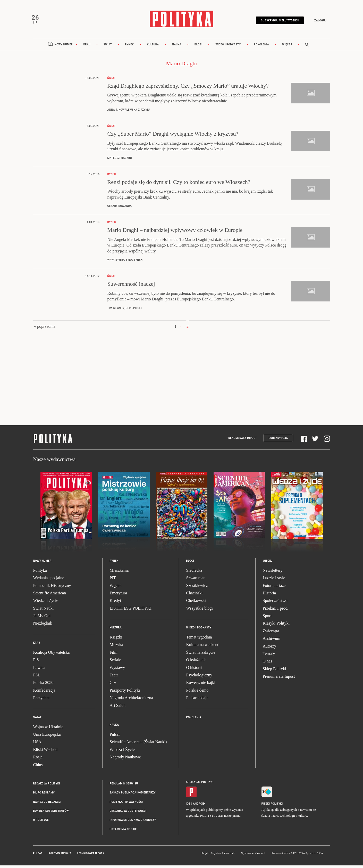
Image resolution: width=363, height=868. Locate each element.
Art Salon (118, 708)
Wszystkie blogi (200, 611)
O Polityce (41, 823)
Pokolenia (262, 47)
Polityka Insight (60, 856)
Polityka (40, 573)
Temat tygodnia (199, 640)
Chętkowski (196, 603)
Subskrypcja (278, 441)
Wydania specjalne (49, 580)
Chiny (38, 767)
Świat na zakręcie (201, 655)
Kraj (87, 47)
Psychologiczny (199, 678)
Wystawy (117, 670)
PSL (37, 678)
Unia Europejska (47, 737)
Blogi (199, 47)
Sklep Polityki (275, 671)
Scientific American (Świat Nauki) (138, 745)
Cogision (216, 856)
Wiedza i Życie (46, 603)
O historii (194, 670)
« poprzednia (45, 329)
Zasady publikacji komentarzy (133, 795)
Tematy (269, 656)
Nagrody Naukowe (125, 760)
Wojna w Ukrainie (48, 729)
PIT (113, 580)
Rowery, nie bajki (201, 685)
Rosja (38, 760)
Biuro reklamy (44, 795)
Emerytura (119, 596)
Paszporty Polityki (125, 693)
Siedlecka (194, 573)
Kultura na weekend (203, 647)
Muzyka (116, 647)
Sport (267, 618)
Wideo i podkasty (228, 47)
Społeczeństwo (275, 603)
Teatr (114, 678)
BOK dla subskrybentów (51, 813)
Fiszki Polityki (272, 806)
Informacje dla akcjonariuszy (133, 823)
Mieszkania (119, 573)
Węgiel (116, 588)
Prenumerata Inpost (242, 441)
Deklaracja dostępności (128, 813)
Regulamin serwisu (124, 786)
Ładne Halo (229, 856)
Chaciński (195, 596)
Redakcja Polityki (47, 786)
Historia (269, 596)
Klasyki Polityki (276, 626)
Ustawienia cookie (123, 832)
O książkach (196, 663)
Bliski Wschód (45, 752)
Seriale (115, 663)
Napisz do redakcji (47, 804)
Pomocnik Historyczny (52, 588)
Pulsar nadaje (197, 700)
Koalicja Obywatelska (52, 655)
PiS (36, 663)
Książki (116, 640)
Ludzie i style (274, 580)
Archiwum (272, 641)
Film (114, 655)
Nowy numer (64, 47)
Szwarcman (196, 580)
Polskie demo (197, 693)
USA (37, 745)
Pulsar (115, 737)
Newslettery (273, 573)
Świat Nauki (44, 611)
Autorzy (269, 649)
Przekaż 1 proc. (276, 611)
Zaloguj (319, 21)
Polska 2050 (43, 685)
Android (199, 806)
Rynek (129, 47)
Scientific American (50, 596)
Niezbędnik (43, 626)
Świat (108, 47)
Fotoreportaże (274, 588)
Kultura (153, 47)
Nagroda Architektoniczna (131, 700)
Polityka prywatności (126, 804)
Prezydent (41, 700)
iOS (188, 806)
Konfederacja (44, 693)
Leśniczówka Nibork (91, 856)
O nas (268, 664)
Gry (113, 685)
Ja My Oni (42, 618)
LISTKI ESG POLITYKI (131, 611)
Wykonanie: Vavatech (254, 856)
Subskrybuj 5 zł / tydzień (278, 21)
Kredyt (115, 603)
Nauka (177, 47)
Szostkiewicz (197, 588)
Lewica (39, 670)
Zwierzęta (271, 633)
